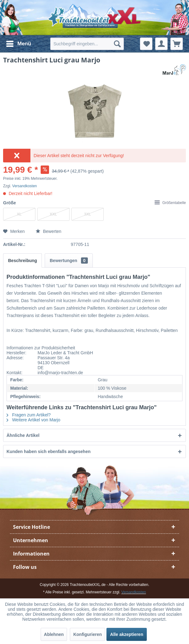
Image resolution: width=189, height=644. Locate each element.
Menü (19, 43)
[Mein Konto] (161, 44)
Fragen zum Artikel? (29, 415)
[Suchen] (117, 44)
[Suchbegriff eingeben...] (87, 44)
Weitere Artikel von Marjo (33, 420)
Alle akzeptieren (127, 634)
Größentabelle (170, 203)
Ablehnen (54, 634)
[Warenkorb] (177, 44)
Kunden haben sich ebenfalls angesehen (49, 451)
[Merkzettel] (146, 44)
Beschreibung (22, 261)
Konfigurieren (88, 634)
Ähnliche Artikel (23, 435)
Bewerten (49, 231)
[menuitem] (18, 44)
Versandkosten (24, 186)
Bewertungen (69, 261)
